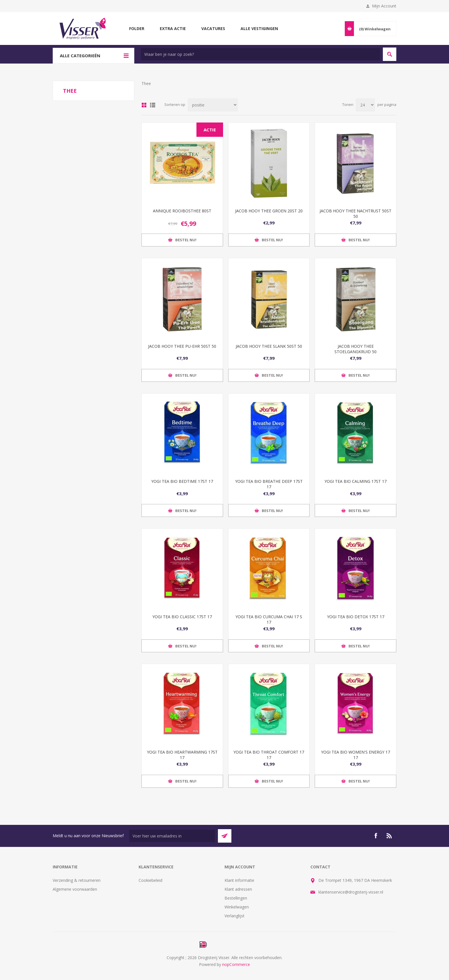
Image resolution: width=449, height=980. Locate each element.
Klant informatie (239, 880)
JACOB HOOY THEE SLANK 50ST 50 (269, 346)
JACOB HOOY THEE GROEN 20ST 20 (269, 211)
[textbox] (260, 54)
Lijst (153, 105)
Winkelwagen (237, 907)
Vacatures (213, 28)
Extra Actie (173, 28)
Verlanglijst (235, 916)
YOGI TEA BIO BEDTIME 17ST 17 (182, 481)
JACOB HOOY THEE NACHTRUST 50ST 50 (356, 214)
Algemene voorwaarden (75, 889)
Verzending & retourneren (77, 880)
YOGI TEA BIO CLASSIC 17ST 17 (182, 617)
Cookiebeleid (150, 880)
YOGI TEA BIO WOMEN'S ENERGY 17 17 (356, 755)
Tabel (144, 105)
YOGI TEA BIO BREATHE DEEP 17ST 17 (269, 484)
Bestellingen (236, 898)
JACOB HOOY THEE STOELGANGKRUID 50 (356, 349)
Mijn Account (384, 6)
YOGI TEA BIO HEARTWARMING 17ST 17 (182, 755)
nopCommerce (236, 964)
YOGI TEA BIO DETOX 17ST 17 (356, 617)
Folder (137, 28)
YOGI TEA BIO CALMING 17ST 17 (356, 481)
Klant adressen (238, 889)
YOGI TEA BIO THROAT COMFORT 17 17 (269, 755)
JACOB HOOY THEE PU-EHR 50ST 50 (182, 346)
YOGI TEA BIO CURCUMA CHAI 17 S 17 (269, 619)
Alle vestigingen (259, 28)
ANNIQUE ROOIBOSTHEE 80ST (182, 211)
